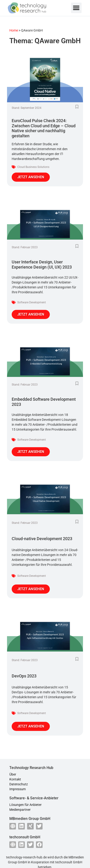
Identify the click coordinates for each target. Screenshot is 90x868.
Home (14, 30)
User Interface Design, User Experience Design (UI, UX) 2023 (42, 264)
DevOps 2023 (24, 676)
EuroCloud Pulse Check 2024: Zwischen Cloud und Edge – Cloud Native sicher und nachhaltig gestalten (44, 128)
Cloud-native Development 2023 (42, 539)
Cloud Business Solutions (33, 167)
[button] (76, 8)
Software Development (32, 302)
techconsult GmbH (69, 862)
